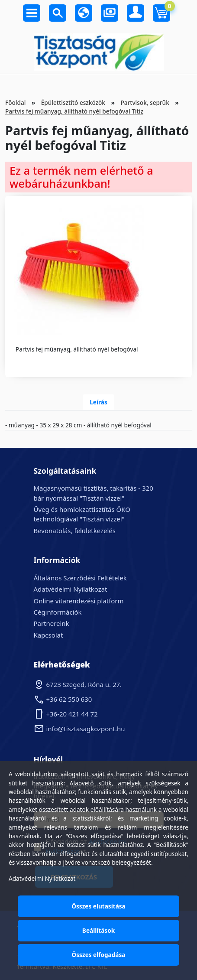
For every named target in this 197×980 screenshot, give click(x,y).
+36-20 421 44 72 (72, 714)
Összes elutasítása (98, 906)
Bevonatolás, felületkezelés (75, 531)
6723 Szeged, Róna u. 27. (84, 684)
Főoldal (15, 103)
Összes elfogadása (99, 955)
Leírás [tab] (98, 402)
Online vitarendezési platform (79, 601)
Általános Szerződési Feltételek (80, 578)
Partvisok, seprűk (145, 103)
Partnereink (52, 623)
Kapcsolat (48, 635)
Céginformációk (58, 612)
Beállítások (98, 930)
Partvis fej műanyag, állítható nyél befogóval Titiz (74, 111)
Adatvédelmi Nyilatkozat (71, 589)
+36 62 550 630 (69, 699)
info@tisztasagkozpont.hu (86, 729)
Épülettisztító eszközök (73, 103)
